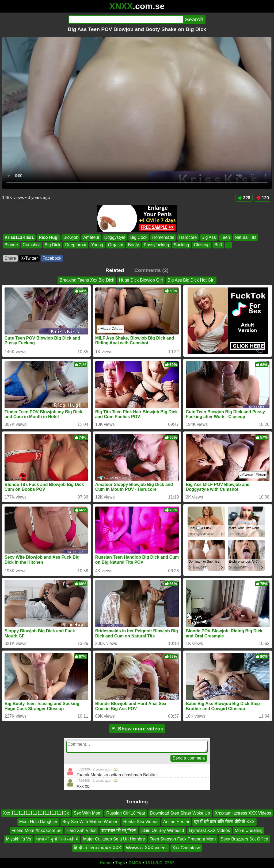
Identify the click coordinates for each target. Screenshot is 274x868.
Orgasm (116, 245)
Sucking (182, 245)
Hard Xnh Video (81, 830)
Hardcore (188, 237)
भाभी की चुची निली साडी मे (57, 839)
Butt (218, 245)
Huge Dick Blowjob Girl (141, 280)
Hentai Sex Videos (141, 822)
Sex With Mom (87, 813)
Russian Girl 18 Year (126, 813)
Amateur (91, 237)
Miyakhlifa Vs (18, 839)
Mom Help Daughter (38, 822)
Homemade (163, 237)
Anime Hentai (176, 822)
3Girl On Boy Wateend (163, 830)
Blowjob (71, 237)
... (229, 245)
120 (262, 198)
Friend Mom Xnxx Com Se (37, 830)
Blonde (11, 245)
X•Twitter (29, 258)
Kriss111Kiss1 (19, 237)
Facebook (52, 258)
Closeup (202, 245)
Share (10, 258)
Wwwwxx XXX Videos (147, 848)
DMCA (135, 863)
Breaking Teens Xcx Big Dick (87, 280)
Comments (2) (151, 270)
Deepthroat (76, 245)
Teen (225, 237)
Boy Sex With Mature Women (90, 822)
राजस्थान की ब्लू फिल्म (119, 830)
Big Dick (53, 245)
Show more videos (137, 729)
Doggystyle (115, 237)
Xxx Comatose (186, 848)
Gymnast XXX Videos (210, 830)
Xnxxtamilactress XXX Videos (243, 813)
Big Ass (209, 237)
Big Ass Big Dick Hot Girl (191, 280)
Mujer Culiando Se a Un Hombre (114, 839)
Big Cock (139, 237)
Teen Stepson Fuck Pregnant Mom (183, 839)
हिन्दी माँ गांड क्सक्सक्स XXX (98, 848)
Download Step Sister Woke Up (180, 813)
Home (106, 863)
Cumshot (31, 245)
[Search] (126, 20)
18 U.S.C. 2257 (160, 863)
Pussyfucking (156, 245)
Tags (120, 863)
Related (115, 270)
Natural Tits (246, 237)
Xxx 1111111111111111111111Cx (36, 813)
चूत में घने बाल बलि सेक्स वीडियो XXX (224, 822)
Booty (133, 245)
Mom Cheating (249, 830)
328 (244, 198)
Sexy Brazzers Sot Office (244, 839)
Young (97, 245)
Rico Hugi (49, 237)
